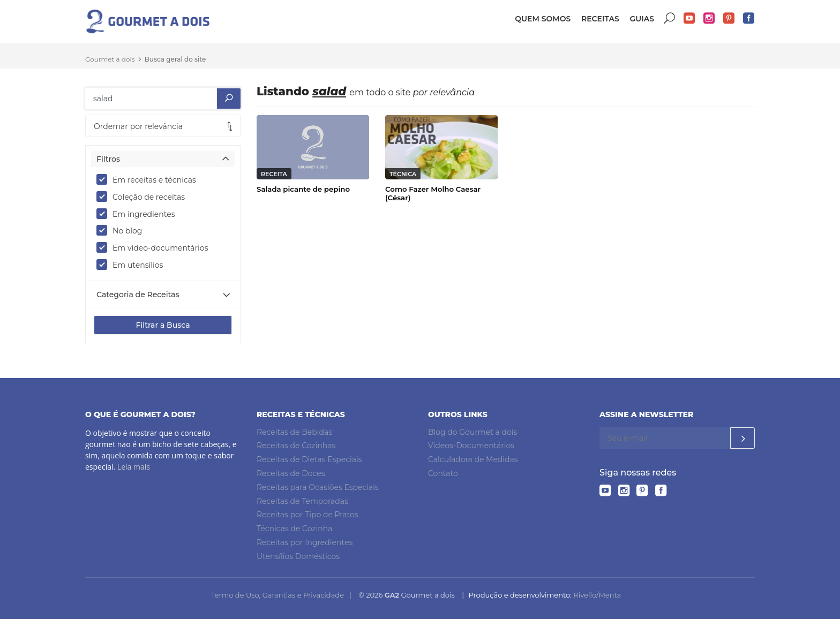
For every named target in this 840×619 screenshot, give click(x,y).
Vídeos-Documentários (471, 446)
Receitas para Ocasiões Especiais (318, 487)
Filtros (108, 159)
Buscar (670, 18)
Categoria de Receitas (138, 295)
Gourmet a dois (110, 59)
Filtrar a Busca (163, 325)
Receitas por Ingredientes (305, 542)
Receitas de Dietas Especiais (309, 459)
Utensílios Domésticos (298, 556)
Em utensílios (133, 265)
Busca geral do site (175, 59)
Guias (642, 19)
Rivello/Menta (597, 595)
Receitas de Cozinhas (296, 446)
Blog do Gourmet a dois (472, 432)
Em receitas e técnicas (150, 179)
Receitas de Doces (291, 473)
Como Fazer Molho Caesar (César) (433, 193)
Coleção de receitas (144, 197)
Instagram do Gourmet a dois (709, 18)
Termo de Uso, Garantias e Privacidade (277, 595)
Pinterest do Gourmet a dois (729, 18)
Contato (443, 473)
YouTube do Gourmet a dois (689, 18)
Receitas (600, 19)
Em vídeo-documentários (156, 247)
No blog (123, 230)
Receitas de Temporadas (302, 501)
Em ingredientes (139, 214)
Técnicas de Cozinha (294, 529)
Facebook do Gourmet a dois (749, 18)
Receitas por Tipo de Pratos (307, 515)
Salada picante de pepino (303, 189)
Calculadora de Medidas (473, 459)
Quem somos (543, 19)
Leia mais (134, 467)
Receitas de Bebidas (294, 432)
